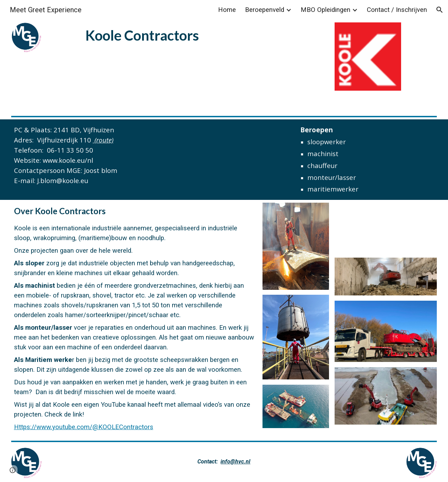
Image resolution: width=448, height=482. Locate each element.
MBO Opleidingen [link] (325, 10)
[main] (170, 35)
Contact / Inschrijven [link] (397, 10)
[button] (440, 10)
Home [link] (227, 10)
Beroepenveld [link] (265, 10)
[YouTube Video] (386, 228)
